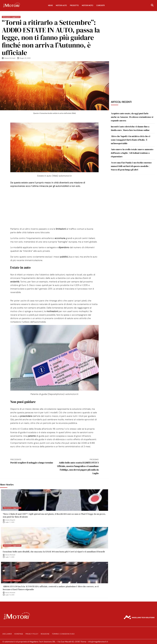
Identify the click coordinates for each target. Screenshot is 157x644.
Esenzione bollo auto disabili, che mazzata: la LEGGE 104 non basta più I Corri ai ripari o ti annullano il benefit (54, 552)
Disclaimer (7, 634)
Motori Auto (61, 5)
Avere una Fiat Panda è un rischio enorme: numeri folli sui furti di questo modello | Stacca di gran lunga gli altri (131, 166)
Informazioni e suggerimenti (11, 17)
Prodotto (74, 5)
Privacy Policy (32, 634)
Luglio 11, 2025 (10, 522)
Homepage (19, 634)
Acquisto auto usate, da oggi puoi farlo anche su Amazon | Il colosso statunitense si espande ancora (132, 117)
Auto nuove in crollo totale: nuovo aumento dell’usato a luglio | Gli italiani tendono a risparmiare (132, 153)
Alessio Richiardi (10, 58)
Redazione (45, 634)
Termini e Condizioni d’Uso (63, 634)
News (50, 5)
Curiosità (100, 5)
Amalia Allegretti (10, 520)
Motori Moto (88, 5)
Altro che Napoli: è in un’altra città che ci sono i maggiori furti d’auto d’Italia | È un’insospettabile (131, 140)
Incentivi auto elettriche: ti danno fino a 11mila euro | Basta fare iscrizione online (130, 128)
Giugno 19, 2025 (25, 58)
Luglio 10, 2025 (10, 595)
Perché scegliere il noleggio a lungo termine (32, 461)
